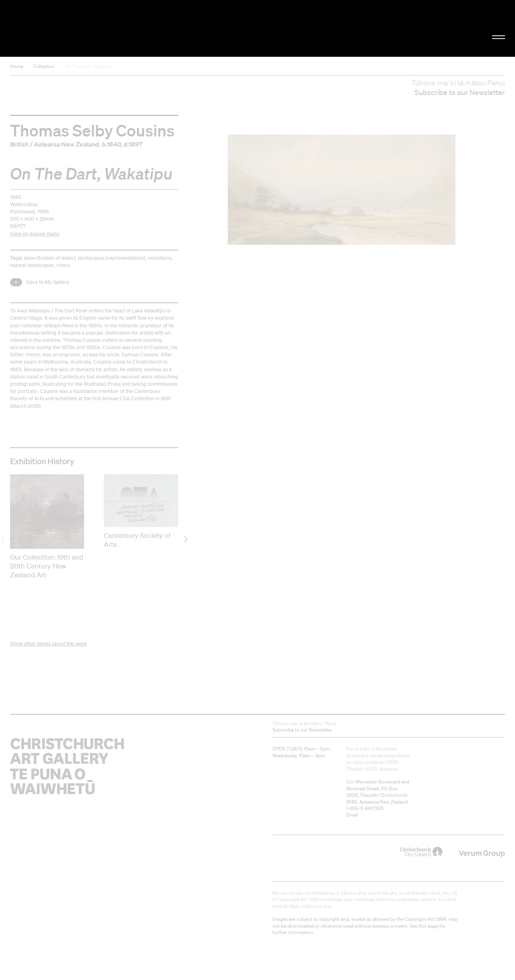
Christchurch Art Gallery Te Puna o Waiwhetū (87, 29)
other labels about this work (55, 644)
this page (428, 926)
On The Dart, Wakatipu (89, 66)
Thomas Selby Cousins (92, 130)
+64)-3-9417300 (366, 808)
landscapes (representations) (112, 258)
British (19, 144)
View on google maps (35, 234)
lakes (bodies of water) (50, 258)
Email (352, 815)
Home (16, 66)
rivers (63, 265)
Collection (44, 66)
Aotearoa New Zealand (66, 144)
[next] (185, 539)
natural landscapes (32, 265)
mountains (160, 258)
